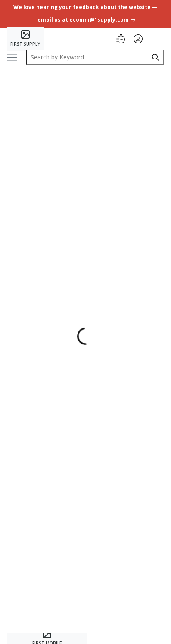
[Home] (25, 39)
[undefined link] (85, 15)
